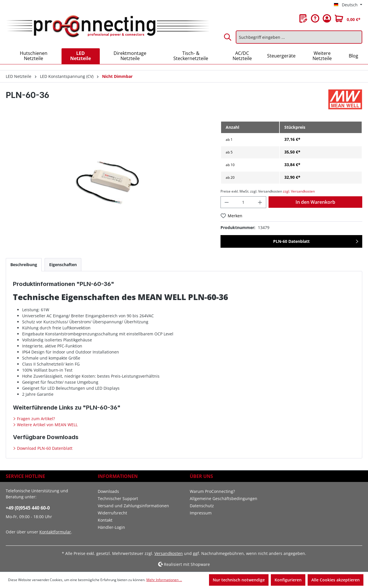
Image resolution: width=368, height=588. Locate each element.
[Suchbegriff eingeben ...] (299, 37)
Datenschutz (202, 506)
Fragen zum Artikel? (35, 419)
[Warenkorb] (348, 18)
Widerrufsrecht (112, 513)
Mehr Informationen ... (164, 580)
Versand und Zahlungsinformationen (133, 506)
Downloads (108, 491)
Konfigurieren (288, 580)
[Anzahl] (243, 202)
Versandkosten (169, 553)
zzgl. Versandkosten (299, 191)
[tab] (24, 265)
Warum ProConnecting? (212, 491)
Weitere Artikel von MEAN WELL (47, 425)
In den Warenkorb (315, 202)
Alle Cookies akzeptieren (336, 580)
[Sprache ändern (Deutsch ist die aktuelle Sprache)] (348, 5)
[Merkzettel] (303, 18)
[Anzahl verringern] (227, 202)
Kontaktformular (55, 532)
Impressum (201, 513)
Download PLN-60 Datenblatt (44, 448)
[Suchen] (228, 37)
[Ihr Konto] (327, 18)
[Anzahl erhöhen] (260, 202)
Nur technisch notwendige (239, 580)
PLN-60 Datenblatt (291, 241)
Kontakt (105, 520)
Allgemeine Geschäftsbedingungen (224, 498)
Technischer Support (118, 498)
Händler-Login (111, 527)
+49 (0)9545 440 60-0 (28, 508)
